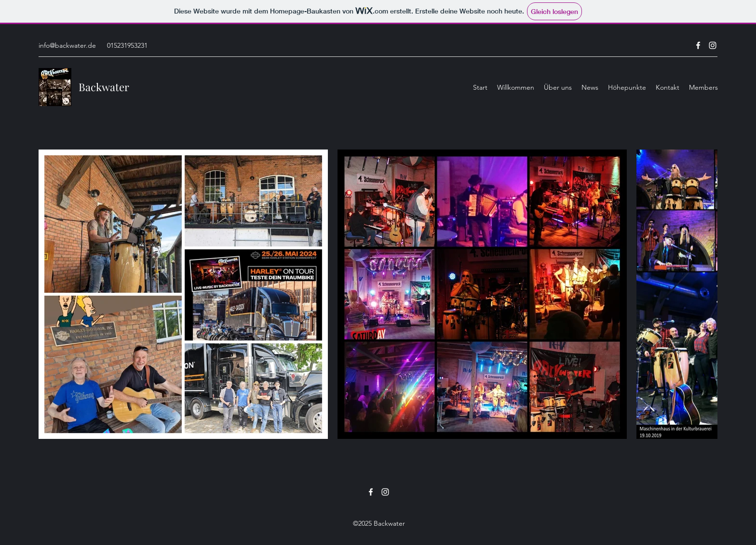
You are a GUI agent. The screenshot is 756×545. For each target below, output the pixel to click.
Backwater (104, 87)
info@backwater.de (67, 45)
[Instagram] (713, 45)
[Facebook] (698, 45)
